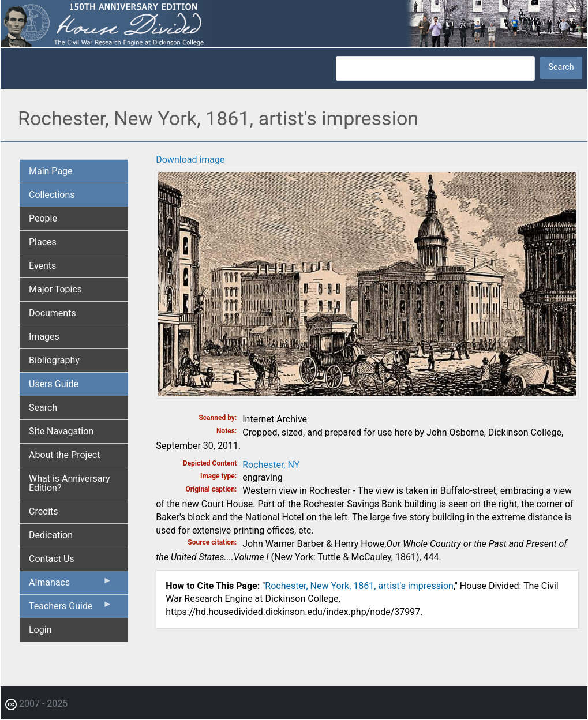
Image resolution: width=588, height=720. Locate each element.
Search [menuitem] (43, 408)
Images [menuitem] (44, 337)
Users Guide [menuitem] (54, 384)
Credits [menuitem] (44, 511)
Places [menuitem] (43, 242)
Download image (190, 160)
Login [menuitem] (40, 630)
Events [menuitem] (42, 266)
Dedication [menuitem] (51, 535)
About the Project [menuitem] (64, 455)
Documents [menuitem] (53, 313)
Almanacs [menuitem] (70, 585)
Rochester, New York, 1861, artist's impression (359, 586)
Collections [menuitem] (52, 195)
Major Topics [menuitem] (55, 289)
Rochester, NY (271, 465)
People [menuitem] (43, 218)
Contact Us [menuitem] (52, 559)
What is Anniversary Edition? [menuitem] (70, 483)
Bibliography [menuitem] (54, 360)
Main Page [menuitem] (51, 171)
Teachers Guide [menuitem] (70, 609)
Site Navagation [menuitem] (61, 431)
